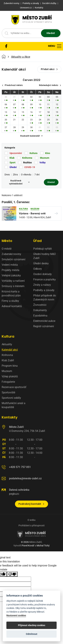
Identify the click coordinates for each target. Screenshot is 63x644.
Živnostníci (40, 305)
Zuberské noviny (11, 254)
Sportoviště (8, 392)
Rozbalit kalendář (32, 136)
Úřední (13, 167)
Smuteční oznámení (14, 259)
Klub (12, 158)
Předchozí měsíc (12, 85)
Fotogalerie (8, 382)
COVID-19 (30, 167)
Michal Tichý (43, 546)
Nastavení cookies (16, 615)
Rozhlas (27, 163)
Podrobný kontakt (32, 504)
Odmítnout (32, 634)
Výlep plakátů (10, 376)
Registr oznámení (44, 326)
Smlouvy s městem (13, 286)
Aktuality (7, 344)
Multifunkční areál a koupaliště (14, 405)
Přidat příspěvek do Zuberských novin (45, 298)
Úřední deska (41, 263)
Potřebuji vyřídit (43, 249)
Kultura (34, 153)
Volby (43, 163)
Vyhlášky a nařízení (13, 281)
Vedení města (10, 265)
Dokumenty (40, 310)
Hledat (51, 33)
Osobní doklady (43, 274)
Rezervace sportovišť (14, 387)
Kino (48, 153)
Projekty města (10, 270)
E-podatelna (40, 316)
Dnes (7, 175)
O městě (7, 249)
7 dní (37, 175)
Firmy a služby (10, 301)
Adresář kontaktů (12, 306)
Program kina (10, 366)
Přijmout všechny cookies (32, 625)
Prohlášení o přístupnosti (32, 525)
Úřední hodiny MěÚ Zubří (44, 256)
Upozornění (16, 153)
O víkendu (26, 175)
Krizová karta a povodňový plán (11, 293)
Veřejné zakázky (11, 275)
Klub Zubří (8, 360)
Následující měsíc (50, 85)
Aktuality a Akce (21, 57)
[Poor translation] (12, 574)
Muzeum (45, 158)
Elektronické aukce (44, 321)
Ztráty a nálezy (42, 285)
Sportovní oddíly (11, 398)
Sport (13, 163)
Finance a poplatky (45, 279)
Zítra (15, 175)
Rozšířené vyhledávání (19, 182)
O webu (32, 520)
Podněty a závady (44, 290)
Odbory (38, 269)
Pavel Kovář (28, 546)
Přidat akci (49, 69)
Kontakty (10, 417)
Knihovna (27, 158)
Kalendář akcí (10, 350)
